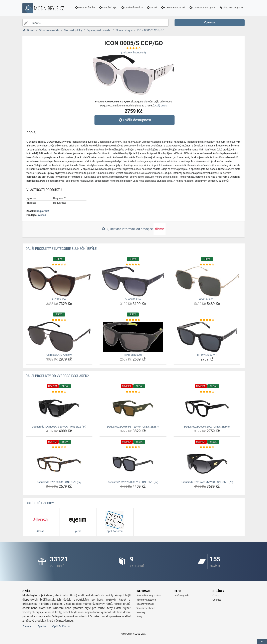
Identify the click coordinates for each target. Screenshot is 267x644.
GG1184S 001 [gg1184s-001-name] (207, 299)
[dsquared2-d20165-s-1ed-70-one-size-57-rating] (133, 392)
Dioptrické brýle (85, 8)
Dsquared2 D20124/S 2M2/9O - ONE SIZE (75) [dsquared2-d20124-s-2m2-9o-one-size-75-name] (207, 482)
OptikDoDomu (61, 626)
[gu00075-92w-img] (133, 281)
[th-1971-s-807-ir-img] (207, 337)
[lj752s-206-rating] (59, 264)
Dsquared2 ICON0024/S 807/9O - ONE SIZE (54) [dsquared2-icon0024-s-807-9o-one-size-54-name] (59, 427)
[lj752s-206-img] (59, 281)
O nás (216, 596)
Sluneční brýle (108, 8)
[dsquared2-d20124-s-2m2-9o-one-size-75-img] (207, 464)
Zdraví (152, 8)
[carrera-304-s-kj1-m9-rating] (59, 320)
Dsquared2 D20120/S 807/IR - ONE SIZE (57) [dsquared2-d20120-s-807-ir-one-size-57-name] (133, 482)
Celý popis (161, 106)
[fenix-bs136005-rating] (133, 320)
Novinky (141, 612)
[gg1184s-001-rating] (207, 264)
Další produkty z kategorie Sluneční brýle (61, 249)
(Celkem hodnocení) (133, 53)
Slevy (139, 617)
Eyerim (42, 626)
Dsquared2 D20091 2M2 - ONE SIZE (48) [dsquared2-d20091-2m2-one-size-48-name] (207, 427)
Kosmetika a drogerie (202, 8)
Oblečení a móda (132, 8)
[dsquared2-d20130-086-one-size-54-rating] (59, 447)
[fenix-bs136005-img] (133, 337)
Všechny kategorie (231, 8)
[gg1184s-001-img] (207, 281)
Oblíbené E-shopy (40, 503)
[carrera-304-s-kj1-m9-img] (59, 337)
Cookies (217, 600)
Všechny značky (145, 604)
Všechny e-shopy (146, 608)
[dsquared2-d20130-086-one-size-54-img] (59, 464)
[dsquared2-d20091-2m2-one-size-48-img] (207, 409)
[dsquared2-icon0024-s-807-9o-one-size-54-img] (59, 409)
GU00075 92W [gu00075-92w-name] (133, 299)
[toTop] (262, 642)
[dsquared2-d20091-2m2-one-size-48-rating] (207, 392)
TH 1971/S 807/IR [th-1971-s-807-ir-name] (207, 355)
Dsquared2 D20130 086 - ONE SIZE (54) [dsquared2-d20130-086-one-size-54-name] (59, 482)
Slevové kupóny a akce (149, 596)
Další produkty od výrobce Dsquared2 (57, 376)
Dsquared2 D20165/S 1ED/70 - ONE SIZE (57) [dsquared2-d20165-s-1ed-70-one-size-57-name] (133, 427)
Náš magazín (182, 596)
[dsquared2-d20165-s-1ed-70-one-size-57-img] (133, 409)
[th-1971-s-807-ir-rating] (207, 320)
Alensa (42, 215)
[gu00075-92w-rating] (133, 264)
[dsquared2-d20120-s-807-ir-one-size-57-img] (133, 464)
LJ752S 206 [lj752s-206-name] (59, 299)
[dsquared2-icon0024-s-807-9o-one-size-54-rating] (59, 392)
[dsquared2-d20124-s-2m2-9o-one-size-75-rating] (207, 447)
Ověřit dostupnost (135, 120)
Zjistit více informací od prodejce (133, 229)
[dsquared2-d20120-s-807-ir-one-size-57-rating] (133, 447)
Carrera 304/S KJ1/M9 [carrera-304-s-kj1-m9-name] (59, 355)
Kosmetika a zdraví (173, 8)
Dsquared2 (43, 211)
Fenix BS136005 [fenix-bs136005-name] (133, 355)
